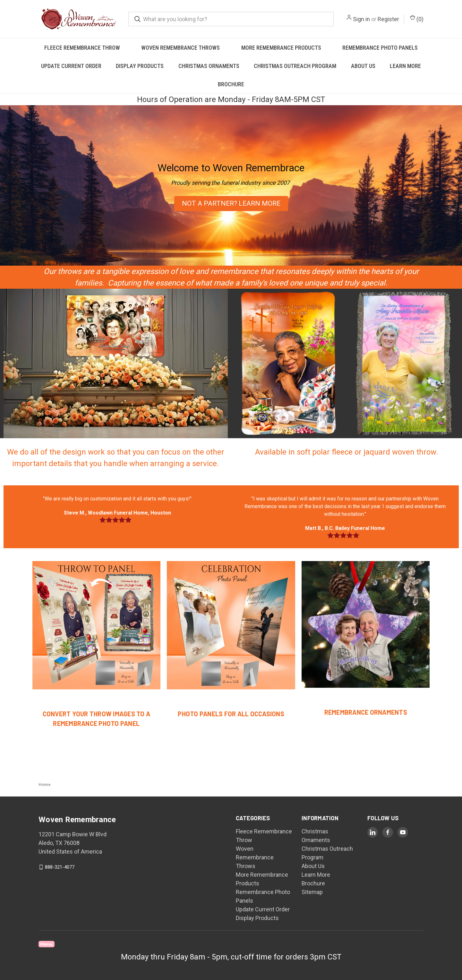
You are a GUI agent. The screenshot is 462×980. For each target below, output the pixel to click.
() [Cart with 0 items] (417, 19)
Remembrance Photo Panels (380, 48)
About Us (363, 66)
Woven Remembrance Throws (180, 48)
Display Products (140, 66)
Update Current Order (71, 66)
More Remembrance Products (281, 48)
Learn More (405, 66)
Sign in (361, 19)
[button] (231, 204)
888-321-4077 (60, 867)
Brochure (231, 84)
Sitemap (312, 892)
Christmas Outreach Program (295, 66)
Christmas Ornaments (209, 66)
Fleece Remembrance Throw (82, 48)
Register (388, 19)
